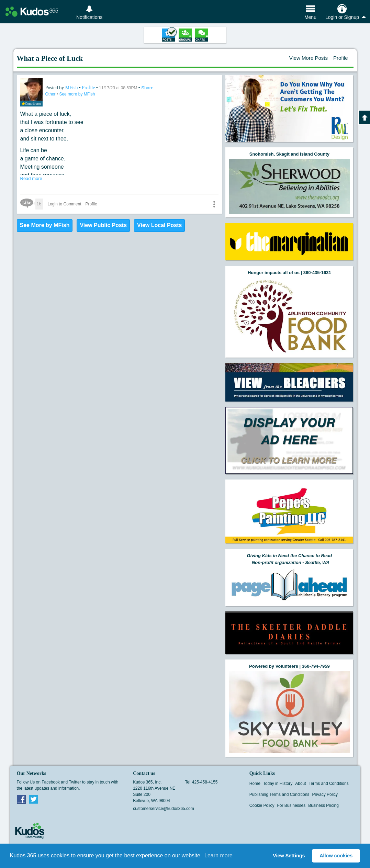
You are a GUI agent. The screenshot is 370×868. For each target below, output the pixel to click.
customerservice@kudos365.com (164, 809)
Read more (31, 178)
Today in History (278, 784)
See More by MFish (45, 225)
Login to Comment (65, 204)
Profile (341, 58)
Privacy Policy (325, 794)
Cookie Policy (262, 805)
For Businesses (291, 805)
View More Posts (309, 58)
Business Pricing (323, 805)
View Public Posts (103, 225)
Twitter (34, 799)
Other (51, 94)
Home (255, 784)
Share (147, 88)
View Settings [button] (289, 856)
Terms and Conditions (329, 784)
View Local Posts (159, 225)
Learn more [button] (218, 855)
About (300, 784)
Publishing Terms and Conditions (279, 794)
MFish (72, 88)
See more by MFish (77, 94)
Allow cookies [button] (336, 856)
